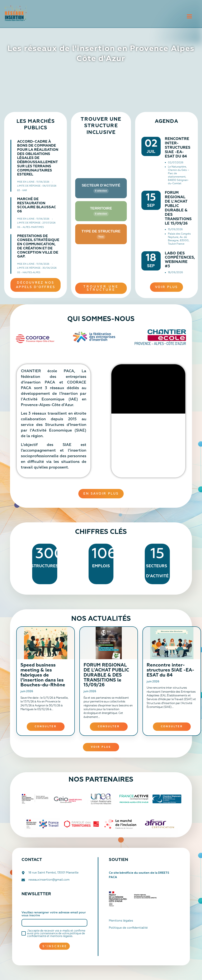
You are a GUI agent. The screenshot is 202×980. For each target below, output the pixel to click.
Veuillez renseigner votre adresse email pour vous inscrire (54, 914)
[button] (189, 17)
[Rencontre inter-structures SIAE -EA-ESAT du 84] (172, 643)
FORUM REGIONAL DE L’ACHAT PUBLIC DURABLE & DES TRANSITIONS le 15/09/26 (106, 675)
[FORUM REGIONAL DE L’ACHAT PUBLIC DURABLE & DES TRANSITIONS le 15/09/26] (109, 643)
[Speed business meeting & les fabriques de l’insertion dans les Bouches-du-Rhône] (46, 643)
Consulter (46, 727)
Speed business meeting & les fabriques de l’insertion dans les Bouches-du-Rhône (43, 675)
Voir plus (101, 747)
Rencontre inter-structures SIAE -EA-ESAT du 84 (178, 148)
